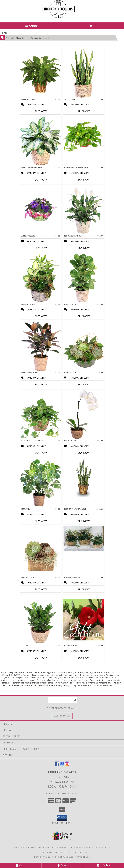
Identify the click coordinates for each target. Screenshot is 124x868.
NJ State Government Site (74, 852)
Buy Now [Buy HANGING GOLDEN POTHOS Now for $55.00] (41, 453)
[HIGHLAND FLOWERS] (62, 18)
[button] (62, 818)
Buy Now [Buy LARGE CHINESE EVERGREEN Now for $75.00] (41, 180)
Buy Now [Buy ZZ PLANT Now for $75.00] (41, 658)
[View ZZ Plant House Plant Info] (41, 619)
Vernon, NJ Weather (47, 852)
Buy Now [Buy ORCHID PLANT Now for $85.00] (83, 453)
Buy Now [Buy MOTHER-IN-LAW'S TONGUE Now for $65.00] (83, 521)
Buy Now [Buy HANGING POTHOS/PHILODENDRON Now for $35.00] (83, 180)
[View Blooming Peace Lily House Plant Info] (83, 210)
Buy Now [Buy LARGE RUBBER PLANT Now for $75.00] (41, 384)
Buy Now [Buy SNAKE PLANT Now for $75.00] (83, 111)
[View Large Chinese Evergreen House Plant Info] (41, 141)
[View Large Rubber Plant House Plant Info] (41, 346)
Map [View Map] (62, 865)
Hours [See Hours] (103, 865)
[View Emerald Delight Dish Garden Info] (41, 278)
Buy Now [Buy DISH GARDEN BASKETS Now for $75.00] (83, 589)
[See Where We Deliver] (62, 716)
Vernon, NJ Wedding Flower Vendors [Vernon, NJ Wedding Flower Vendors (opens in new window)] (90, 847)
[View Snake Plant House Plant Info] (83, 73)
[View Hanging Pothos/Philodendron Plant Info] (83, 137)
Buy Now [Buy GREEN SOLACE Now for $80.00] (83, 384)
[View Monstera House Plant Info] (41, 483)
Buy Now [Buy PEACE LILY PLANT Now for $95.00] (41, 111)
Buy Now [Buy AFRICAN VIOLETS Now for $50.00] (41, 248)
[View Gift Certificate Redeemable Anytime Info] (83, 620)
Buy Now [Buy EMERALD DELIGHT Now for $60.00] (41, 316)
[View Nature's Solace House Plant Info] (41, 551)
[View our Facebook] (57, 765)
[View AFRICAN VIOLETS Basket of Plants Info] (41, 204)
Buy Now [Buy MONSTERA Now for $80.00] (41, 521)
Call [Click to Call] (21, 865)
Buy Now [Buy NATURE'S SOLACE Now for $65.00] (41, 589)
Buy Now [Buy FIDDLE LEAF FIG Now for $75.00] (83, 316)
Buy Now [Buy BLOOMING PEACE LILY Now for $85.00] (83, 248)
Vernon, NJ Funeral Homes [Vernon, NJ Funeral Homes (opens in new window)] (28, 847)
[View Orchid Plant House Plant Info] (83, 415)
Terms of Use (83, 857)
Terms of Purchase (63, 857)
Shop (31, 26)
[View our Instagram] (67, 765)
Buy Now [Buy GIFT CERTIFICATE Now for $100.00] (83, 658)
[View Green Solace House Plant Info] (83, 346)
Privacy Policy (42, 857)
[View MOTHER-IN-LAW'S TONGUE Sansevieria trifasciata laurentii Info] (83, 478)
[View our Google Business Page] (62, 765)
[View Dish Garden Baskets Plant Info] (83, 539)
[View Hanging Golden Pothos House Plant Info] (41, 415)
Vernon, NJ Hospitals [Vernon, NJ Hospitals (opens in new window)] (56, 847)
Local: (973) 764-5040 (62, 786)
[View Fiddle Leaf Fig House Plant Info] (83, 278)
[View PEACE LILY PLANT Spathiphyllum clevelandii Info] (41, 73)
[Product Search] (63, 700)
